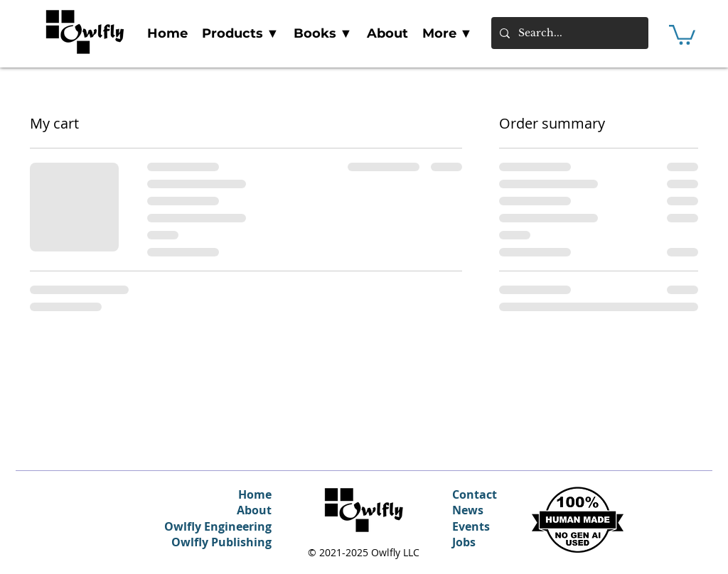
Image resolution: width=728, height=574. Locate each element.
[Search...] (568, 33)
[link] (682, 34)
